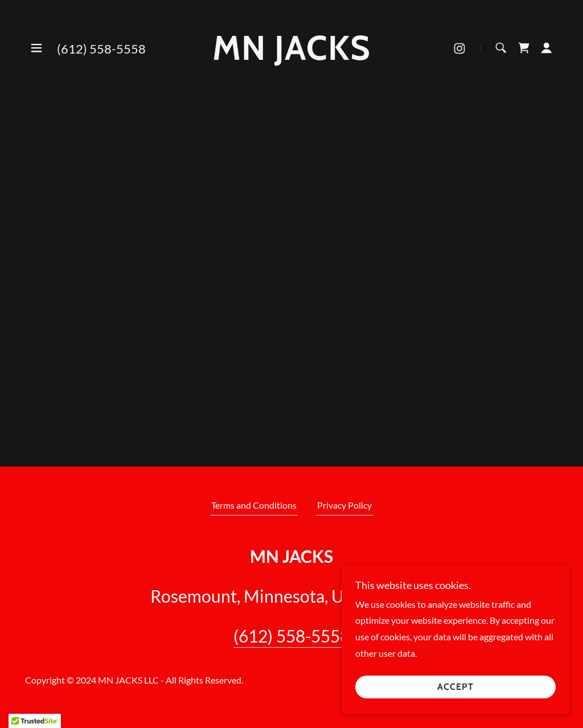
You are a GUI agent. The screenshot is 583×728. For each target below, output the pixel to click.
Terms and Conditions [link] (254, 505)
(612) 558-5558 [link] (101, 49)
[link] (291, 56)
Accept (455, 687)
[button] (36, 48)
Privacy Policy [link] (344, 505)
